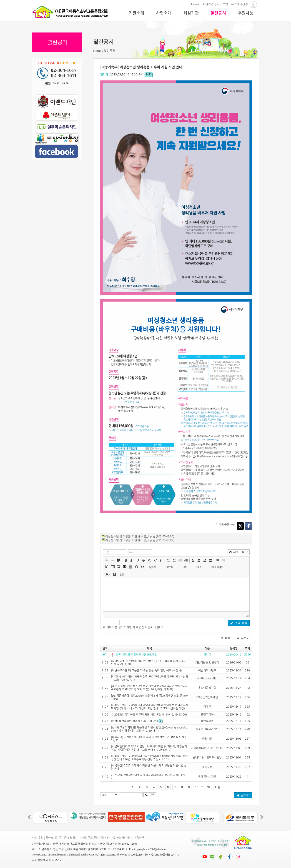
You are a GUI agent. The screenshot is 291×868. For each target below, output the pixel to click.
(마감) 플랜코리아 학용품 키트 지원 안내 (137, 721)
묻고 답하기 (71, 838)
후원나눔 (246, 13)
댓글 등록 (239, 623)
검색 (150, 795)
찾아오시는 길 (54, 838)
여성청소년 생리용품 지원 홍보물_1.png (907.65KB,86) (140, 536)
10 (197, 787)
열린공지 (218, 13)
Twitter (240, 526)
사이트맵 (222, 4)
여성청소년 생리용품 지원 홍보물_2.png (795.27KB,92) (140, 540)
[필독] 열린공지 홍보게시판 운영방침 (136, 655)
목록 (226, 638)
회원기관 (191, 13)
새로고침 (239, 552)
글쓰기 (243, 638)
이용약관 (139, 838)
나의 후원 (38, 838)
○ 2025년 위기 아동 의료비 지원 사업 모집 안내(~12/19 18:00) (149, 715)
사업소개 (164, 13)
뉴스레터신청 (240, 4)
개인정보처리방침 (121, 838)
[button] (107, 560)
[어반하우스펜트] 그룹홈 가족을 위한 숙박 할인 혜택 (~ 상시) (146, 671)
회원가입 (208, 4)
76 (208, 787)
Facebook (248, 526)
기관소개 (136, 13)
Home (195, 4)
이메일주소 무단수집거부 (94, 838)
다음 (218, 787)
